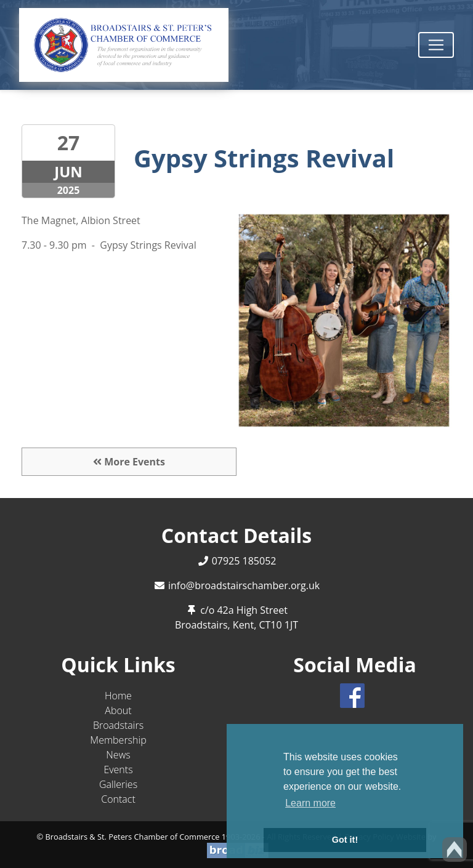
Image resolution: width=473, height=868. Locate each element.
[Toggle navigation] (436, 45)
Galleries (118, 784)
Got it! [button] (345, 840)
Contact (118, 799)
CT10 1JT (278, 625)
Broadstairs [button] (118, 725)
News (118, 755)
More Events (129, 462)
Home (118, 696)
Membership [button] (118, 740)
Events (118, 770)
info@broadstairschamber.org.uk (244, 585)
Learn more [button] (310, 803)
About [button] (118, 710)
